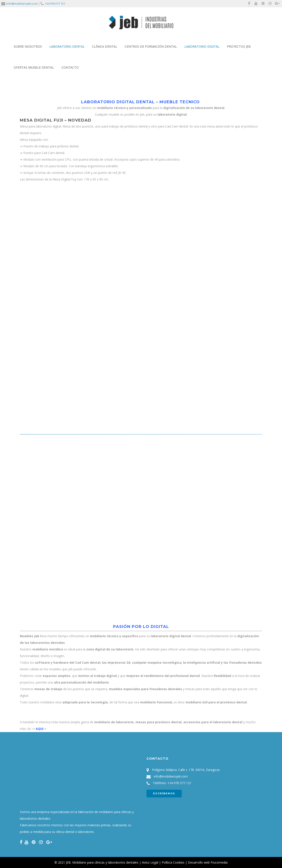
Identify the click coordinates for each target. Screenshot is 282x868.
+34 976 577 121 (55, 4)
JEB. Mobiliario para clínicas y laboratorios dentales (102, 862)
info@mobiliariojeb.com (22, 4)
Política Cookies (173, 862)
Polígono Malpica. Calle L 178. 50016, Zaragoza (186, 770)
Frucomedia (219, 862)
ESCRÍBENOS (164, 793)
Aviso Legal (150, 862)
